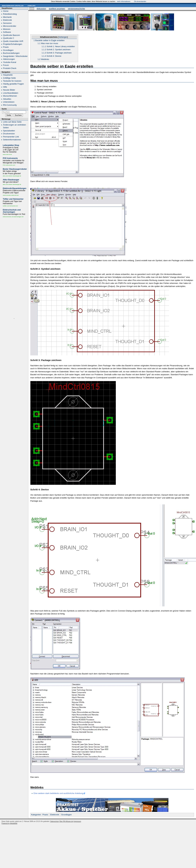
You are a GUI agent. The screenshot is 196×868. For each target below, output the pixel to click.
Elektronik (55, 815)
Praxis (45, 815)
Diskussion (41, 9)
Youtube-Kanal (10, 62)
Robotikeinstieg (10, 14)
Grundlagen (66, 815)
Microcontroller (10, 26)
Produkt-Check (10, 68)
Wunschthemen (10, 96)
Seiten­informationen (12, 140)
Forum (6, 65)
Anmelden (31, 5)
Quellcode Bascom (12, 35)
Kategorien (36, 815)
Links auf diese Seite (12, 122)
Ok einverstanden (140, 1)
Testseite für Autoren (12, 81)
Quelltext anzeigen (57, 9)
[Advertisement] (14, 268)
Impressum (77, 821)
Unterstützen (9, 102)
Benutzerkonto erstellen (13, 5)
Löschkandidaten (11, 93)
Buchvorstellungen (11, 53)
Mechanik (7, 17)
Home (6, 11)
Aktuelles (7, 99)
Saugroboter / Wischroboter (15, 56)
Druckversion (9, 134)
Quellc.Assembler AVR (13, 41)
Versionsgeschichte (76, 9)
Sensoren (7, 23)
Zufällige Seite (9, 78)
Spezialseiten (9, 131)
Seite (32, 9)
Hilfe (5, 87)
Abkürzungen (9, 59)
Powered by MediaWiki (9, 823)
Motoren (7, 29)
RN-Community (10, 105)
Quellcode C (9, 38)
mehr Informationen (124, 1)
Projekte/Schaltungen (13, 44)
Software (7, 32)
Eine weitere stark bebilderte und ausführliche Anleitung (58, 793)
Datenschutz (55, 821)
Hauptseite (8, 75)
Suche (4, 109)
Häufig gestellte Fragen (13, 84)
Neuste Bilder (9, 90)
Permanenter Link (11, 137)
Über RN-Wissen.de (66, 821)
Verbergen (63, 37)
